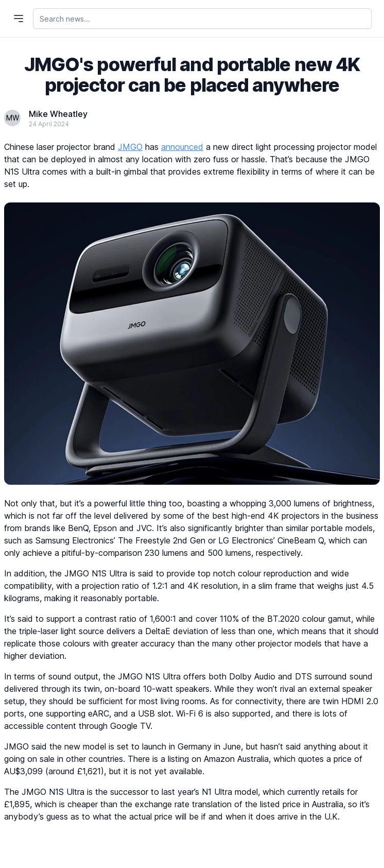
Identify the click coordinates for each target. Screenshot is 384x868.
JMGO (130, 147)
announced (182, 147)
